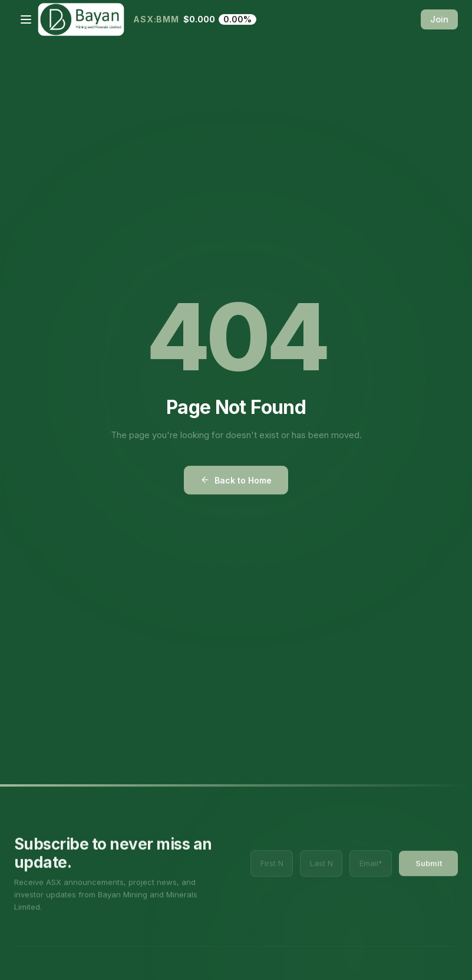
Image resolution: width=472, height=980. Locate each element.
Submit (429, 879)
